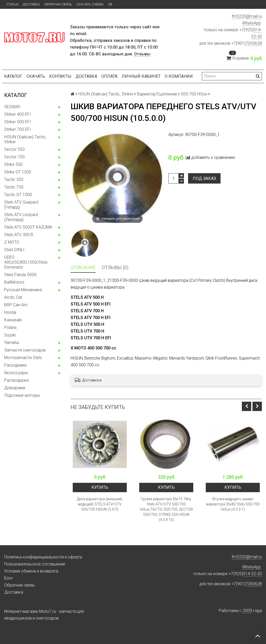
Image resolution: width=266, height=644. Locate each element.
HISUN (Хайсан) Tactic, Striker (25, 139)
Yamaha (12, 343)
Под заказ (204, 178)
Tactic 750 (14, 187)
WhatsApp (251, 23)
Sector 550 (14, 149)
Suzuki (10, 335)
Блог (9, 578)
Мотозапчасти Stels (23, 358)
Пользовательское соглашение (35, 564)
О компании (179, 76)
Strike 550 (13, 164)
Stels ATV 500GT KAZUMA (28, 227)
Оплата (109, 76)
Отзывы (142, 54)
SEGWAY (12, 107)
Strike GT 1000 (18, 172)
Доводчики (15, 388)
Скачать (36, 76)
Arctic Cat (13, 297)
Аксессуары (16, 373)
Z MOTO (12, 242)
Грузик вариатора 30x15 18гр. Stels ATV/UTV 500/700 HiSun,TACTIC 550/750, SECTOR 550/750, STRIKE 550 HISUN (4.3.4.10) (166, 509)
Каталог (13, 76)
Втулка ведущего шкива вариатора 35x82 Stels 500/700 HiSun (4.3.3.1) (233, 504)
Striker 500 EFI (18, 122)
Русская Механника (23, 290)
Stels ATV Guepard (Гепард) (21, 205)
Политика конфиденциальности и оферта (43, 557)
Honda (10, 312)
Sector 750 (14, 157)
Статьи (12, 4)
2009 (247, 611)
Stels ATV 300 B (19, 235)
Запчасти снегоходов (25, 350)
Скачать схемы (90, 4)
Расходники (15, 365)
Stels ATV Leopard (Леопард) (21, 217)
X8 (110, 4)
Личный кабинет (141, 76)
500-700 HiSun (194, 94)
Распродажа (16, 380)
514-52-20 (252, 574)
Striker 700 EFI (18, 129)
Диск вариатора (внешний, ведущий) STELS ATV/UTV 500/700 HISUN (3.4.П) (100, 504)
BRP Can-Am (16, 305)
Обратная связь (58, 4)
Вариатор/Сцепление (157, 94)
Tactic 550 (14, 180)
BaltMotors (14, 282)
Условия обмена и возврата (31, 571)
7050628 (254, 43)
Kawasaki (13, 320)
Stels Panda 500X (20, 275)
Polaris (10, 327)
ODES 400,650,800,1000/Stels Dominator (26, 262)
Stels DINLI (14, 250)
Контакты (60, 76)
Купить (100, 487)
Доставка (31, 4)
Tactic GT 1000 (18, 195)
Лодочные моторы (22, 395)
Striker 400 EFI (18, 114)
